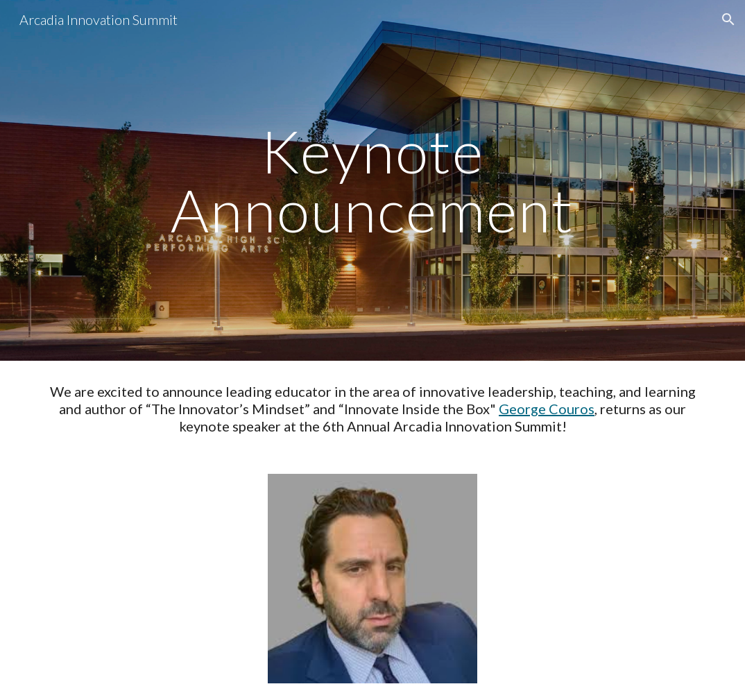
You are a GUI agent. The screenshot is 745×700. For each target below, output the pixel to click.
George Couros (547, 409)
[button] (728, 19)
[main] (373, 181)
